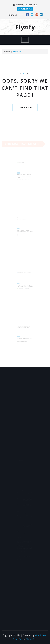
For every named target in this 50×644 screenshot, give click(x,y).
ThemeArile (31, 639)
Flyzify (25, 27)
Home (7, 52)
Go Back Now (25, 107)
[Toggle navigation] (25, 40)
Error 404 (18, 52)
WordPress (40, 635)
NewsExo (18, 639)
